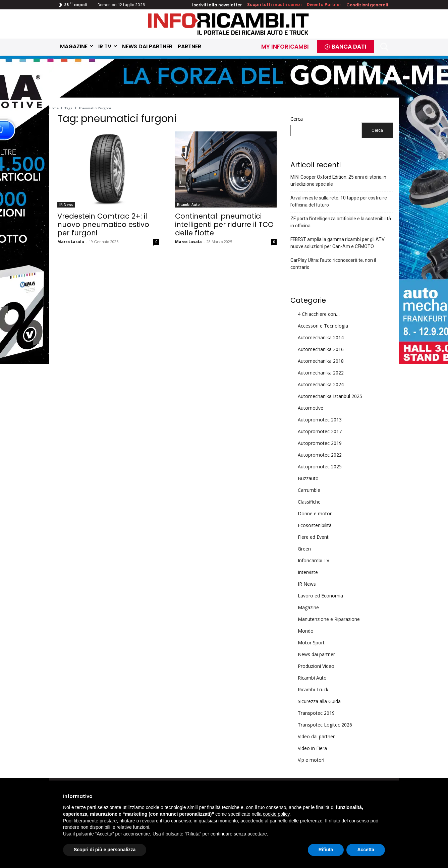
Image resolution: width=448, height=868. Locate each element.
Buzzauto (308, 478)
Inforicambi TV (314, 560)
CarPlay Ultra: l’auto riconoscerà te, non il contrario (333, 264)
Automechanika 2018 (321, 361)
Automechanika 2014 (321, 337)
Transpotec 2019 (316, 713)
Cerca (297, 119)
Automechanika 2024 (321, 384)
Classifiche (309, 502)
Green (304, 549)
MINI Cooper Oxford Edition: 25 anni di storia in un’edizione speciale (338, 181)
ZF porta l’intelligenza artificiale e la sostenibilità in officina (341, 222)
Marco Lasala (71, 242)
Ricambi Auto (188, 205)
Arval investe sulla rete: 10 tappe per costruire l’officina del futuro (339, 201)
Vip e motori (311, 760)
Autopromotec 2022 (320, 455)
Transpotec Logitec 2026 (325, 725)
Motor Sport (311, 643)
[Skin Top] (224, 78)
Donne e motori (315, 513)
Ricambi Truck (313, 689)
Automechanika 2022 (321, 373)
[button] (384, 47)
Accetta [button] (366, 850)
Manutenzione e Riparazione (329, 619)
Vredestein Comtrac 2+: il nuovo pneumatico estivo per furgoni (103, 224)
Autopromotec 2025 (320, 467)
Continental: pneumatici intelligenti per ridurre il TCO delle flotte (224, 224)
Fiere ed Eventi (314, 537)
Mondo (306, 631)
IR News (66, 205)
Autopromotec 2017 (320, 431)
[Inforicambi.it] (228, 24)
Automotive (311, 408)
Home (54, 108)
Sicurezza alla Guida (319, 701)
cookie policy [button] (276, 814)
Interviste (308, 572)
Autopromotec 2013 (320, 420)
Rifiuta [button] (326, 850)
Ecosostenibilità (315, 525)
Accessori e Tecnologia (323, 326)
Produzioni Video (316, 666)
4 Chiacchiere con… (319, 314)
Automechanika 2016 (321, 349)
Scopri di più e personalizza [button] (105, 850)
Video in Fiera (312, 748)
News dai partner (316, 654)
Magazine (308, 607)
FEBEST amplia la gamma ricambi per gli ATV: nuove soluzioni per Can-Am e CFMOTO (338, 243)
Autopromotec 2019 (320, 443)
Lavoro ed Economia (320, 596)
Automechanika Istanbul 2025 (330, 396)
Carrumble (309, 490)
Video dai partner (316, 736)
